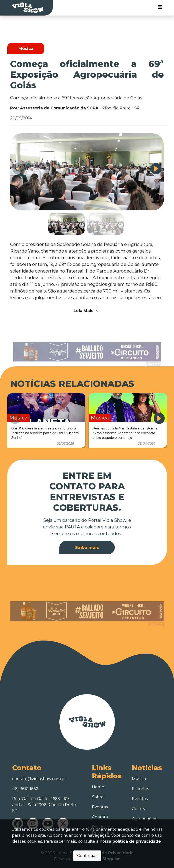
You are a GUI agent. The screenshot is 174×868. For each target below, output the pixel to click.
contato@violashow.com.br (39, 779)
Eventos (100, 807)
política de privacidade (137, 841)
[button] (156, 169)
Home (98, 787)
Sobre (98, 797)
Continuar (87, 856)
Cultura (139, 809)
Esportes (141, 789)
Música (139, 779)
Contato (100, 817)
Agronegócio (145, 819)
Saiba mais (87, 548)
